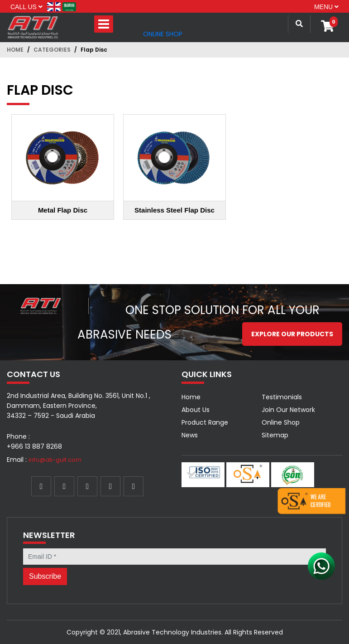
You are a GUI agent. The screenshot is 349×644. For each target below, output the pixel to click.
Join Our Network (288, 410)
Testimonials (282, 397)
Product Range (205, 422)
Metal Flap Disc (63, 210)
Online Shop (163, 34)
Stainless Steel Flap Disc (174, 210)
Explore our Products (292, 334)
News (190, 435)
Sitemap (275, 435)
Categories (52, 50)
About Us (196, 410)
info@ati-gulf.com (55, 460)
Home (15, 50)
